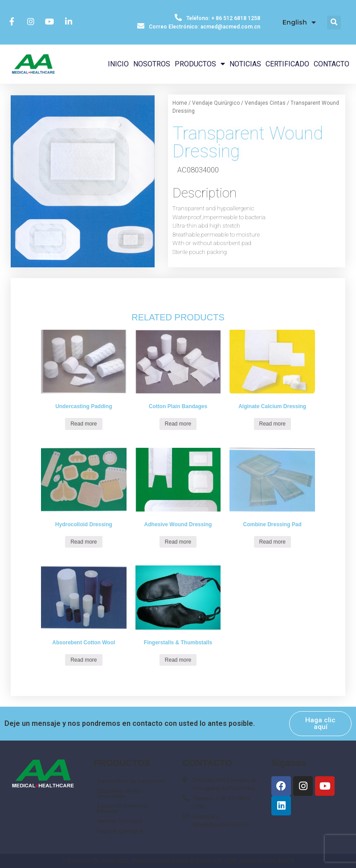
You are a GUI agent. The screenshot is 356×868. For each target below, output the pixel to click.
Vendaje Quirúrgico (216, 103)
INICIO (118, 64)
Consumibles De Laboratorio (131, 781)
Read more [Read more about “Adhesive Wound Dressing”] (178, 542)
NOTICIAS (245, 64)
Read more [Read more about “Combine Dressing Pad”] (272, 542)
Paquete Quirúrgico (120, 831)
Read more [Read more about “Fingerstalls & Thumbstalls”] (178, 660)
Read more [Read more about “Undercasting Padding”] (84, 424)
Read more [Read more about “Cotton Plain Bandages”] (178, 424)
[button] (320, 724)
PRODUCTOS (200, 64)
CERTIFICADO (287, 64)
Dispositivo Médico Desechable (119, 794)
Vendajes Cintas (265, 103)
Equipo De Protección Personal (123, 809)
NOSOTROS (152, 64)
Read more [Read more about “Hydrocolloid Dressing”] (84, 542)
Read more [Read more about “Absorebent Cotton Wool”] (84, 660)
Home (180, 103)
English (299, 23)
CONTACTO (331, 64)
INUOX (286, 861)
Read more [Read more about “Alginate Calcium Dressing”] (272, 424)
